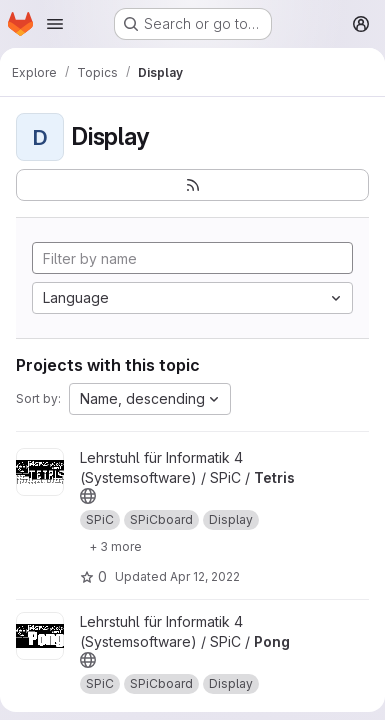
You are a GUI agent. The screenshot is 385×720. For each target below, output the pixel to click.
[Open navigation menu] (55, 24)
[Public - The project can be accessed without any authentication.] (88, 496)
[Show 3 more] (115, 546)
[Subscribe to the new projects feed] (192, 185)
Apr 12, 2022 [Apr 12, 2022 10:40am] (205, 576)
